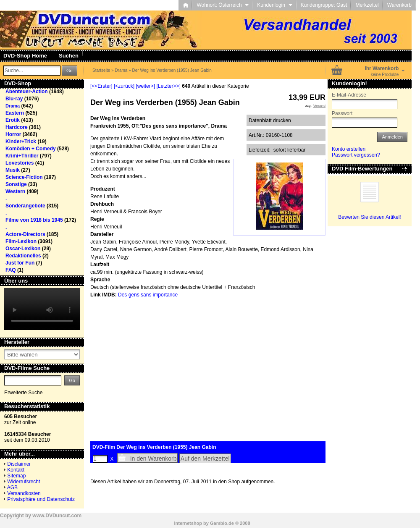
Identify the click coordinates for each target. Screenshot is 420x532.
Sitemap (16, 476)
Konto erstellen (349, 149)
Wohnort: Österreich (223, 5)
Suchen (69, 56)
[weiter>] (145, 86)
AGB (12, 487)
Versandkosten (24, 493)
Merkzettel (367, 5)
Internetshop (188, 523)
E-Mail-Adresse (349, 95)
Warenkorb (399, 5)
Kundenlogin (274, 5)
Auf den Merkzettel (205, 459)
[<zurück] (124, 86)
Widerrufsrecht (24, 482)
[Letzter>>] (168, 86)
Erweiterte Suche (23, 393)
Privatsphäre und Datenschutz (41, 499)
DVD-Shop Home (25, 56)
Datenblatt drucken (270, 121)
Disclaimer (19, 464)
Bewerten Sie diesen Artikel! (369, 217)
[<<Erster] (101, 86)
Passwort (342, 113)
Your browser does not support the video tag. (42, 309)
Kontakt (16, 470)
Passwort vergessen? (356, 155)
